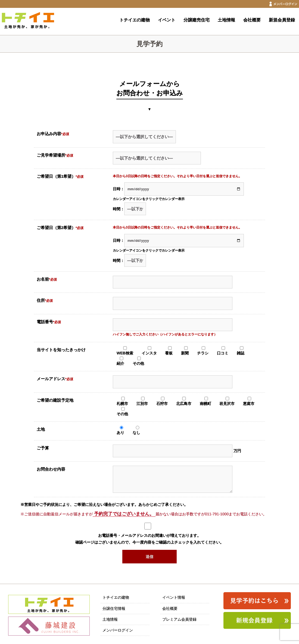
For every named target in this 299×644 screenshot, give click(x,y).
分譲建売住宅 (197, 20)
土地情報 (226, 20)
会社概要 (252, 20)
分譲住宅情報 (114, 608)
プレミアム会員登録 (179, 619)
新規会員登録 (282, 20)
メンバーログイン (118, 630)
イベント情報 (174, 597)
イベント (167, 20)
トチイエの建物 (135, 20)
